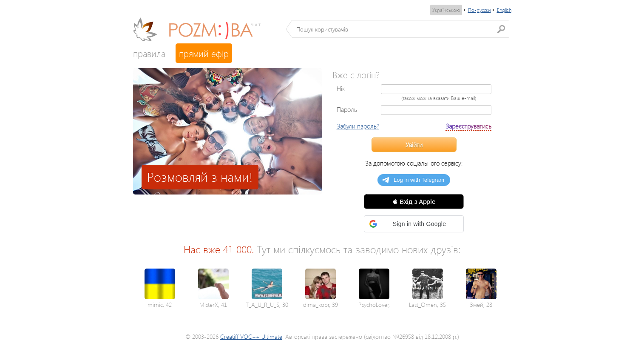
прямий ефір (204, 53)
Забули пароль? (358, 126)
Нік (341, 89)
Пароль (347, 109)
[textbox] (401, 29)
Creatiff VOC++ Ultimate (251, 336)
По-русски (479, 10)
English (504, 10)
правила (149, 53)
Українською (446, 10)
